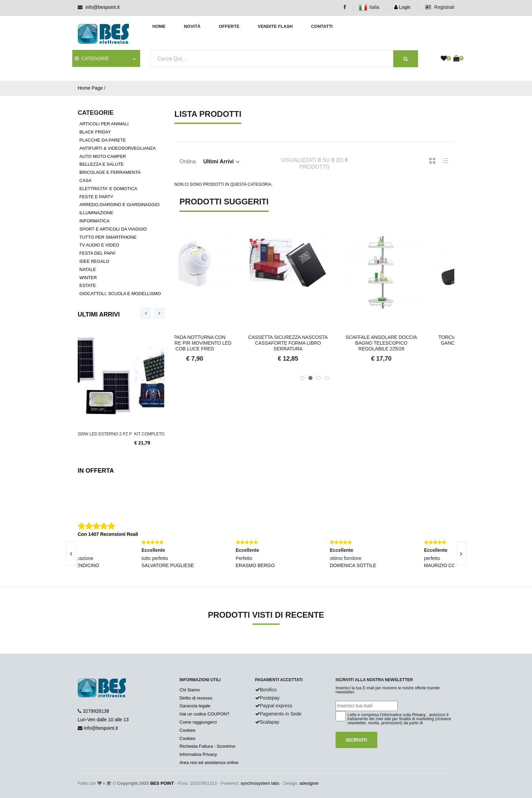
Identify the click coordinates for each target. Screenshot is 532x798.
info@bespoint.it (103, 7)
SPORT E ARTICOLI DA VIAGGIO (113, 229)
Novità (192, 26)
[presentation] (146, 313)
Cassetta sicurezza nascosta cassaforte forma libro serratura (314, 343)
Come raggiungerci (198, 722)
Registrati (440, 7)
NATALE (88, 269)
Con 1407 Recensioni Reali (108, 534)
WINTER (88, 278)
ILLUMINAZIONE (96, 213)
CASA (85, 180)
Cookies (187, 730)
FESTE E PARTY (96, 197)
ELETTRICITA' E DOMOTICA (108, 189)
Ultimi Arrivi (99, 314)
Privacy (419, 715)
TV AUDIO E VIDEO (99, 245)
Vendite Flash (275, 26)
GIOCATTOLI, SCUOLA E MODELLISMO (120, 294)
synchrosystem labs (260, 783)
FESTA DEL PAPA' (98, 253)
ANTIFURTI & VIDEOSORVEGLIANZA (118, 148)
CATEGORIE (92, 58)
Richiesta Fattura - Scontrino (207, 746)
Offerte (229, 26)
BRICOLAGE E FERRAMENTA (110, 172)
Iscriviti (356, 740)
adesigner (309, 783)
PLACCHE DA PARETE (103, 140)
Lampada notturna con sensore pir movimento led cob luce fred (221, 343)
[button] (302, 378)
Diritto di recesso (196, 698)
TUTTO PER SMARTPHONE (108, 237)
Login (402, 7)
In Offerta (96, 471)
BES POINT (162, 783)
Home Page (90, 88)
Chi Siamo (190, 690)
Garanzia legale (195, 706)
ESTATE (88, 285)
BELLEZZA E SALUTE (102, 164)
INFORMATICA (94, 221)
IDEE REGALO (94, 261)
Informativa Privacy (198, 754)
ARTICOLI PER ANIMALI (104, 124)
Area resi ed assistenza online (209, 763)
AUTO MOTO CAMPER (103, 156)
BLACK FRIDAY (95, 132)
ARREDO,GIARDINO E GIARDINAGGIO (119, 205)
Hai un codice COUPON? (204, 714)
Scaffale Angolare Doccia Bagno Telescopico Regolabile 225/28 (408, 343)
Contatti (322, 26)
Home (159, 26)
